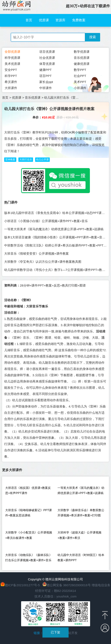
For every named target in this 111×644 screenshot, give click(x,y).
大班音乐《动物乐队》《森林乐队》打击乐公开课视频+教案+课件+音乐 (29, 558)
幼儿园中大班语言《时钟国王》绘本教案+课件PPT (81, 558)
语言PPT (45, 76)
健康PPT (45, 70)
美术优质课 (12, 64)
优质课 (44, 20)
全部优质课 (12, 52)
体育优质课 (47, 64)
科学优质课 (12, 58)
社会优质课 (47, 58)
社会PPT (80, 76)
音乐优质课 (82, 58)
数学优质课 (82, 52)
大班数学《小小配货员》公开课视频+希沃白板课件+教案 (29, 535)
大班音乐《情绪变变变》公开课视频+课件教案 (36, 253)
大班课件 (11, 88)
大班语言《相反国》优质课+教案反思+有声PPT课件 (28, 490)
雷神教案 (10, 160)
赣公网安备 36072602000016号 (67, 585)
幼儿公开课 (42, 160)
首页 (29, 20)
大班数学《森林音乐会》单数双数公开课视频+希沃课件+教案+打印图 (81, 513)
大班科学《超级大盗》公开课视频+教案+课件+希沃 (79, 535)
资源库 (60, 20)
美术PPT (80, 82)
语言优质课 (47, 52)
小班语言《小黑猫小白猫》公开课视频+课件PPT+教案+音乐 (46, 221)
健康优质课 (82, 64)
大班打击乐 (26, 160)
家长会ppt (46, 82)
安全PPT (11, 70)
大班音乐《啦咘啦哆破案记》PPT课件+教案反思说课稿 (29, 513)
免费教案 (79, 20)
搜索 (93, 37)
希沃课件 (11, 82)
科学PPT (11, 76)
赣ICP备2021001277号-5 (22, 585)
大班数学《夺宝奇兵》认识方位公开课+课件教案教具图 (43, 262)
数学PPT (80, 70)
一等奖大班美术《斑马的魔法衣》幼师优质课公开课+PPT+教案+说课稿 (54, 229)
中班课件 (46, 88)
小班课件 (80, 88)
